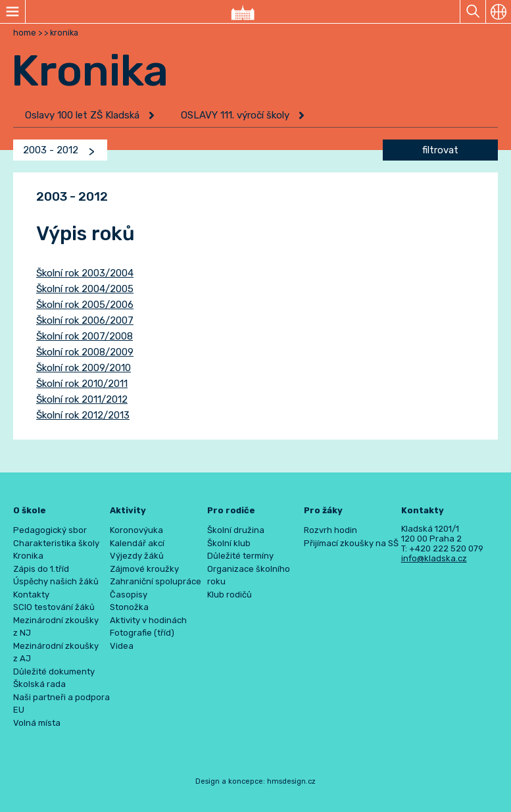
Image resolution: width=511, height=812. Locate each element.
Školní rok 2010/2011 (82, 384)
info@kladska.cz (434, 558)
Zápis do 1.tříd (41, 569)
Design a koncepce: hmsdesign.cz (256, 781)
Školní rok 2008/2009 (85, 352)
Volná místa (37, 723)
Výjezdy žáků (137, 556)
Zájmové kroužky (144, 569)
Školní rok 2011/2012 (82, 399)
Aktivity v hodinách (148, 620)
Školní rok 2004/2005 (85, 289)
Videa (122, 646)
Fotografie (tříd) (142, 633)
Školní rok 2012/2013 (83, 415)
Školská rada (39, 684)
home (25, 33)
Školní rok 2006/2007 (85, 320)
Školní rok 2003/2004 (85, 273)
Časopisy (129, 595)
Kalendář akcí (137, 543)
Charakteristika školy (56, 543)
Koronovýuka (136, 530)
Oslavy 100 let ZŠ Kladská (82, 115)
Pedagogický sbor (50, 530)
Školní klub (229, 543)
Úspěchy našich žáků (56, 581)
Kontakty (31, 595)
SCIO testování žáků (54, 607)
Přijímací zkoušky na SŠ (351, 543)
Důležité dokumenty (54, 672)
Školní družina (236, 530)
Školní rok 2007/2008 (85, 336)
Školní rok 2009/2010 (84, 368)
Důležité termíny (240, 556)
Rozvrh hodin (330, 530)
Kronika (28, 556)
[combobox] (60, 150)
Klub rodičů (230, 595)
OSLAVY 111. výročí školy (235, 115)
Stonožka (129, 607)
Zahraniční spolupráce (156, 581)
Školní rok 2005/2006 (85, 305)
